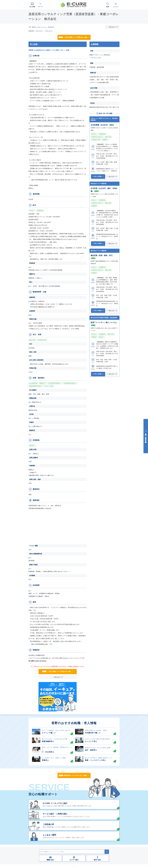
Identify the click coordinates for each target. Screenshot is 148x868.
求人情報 (32, 7)
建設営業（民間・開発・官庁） (102, 255)
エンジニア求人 (91, 741)
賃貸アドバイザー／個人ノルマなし (104, 322)
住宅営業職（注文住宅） (100, 125)
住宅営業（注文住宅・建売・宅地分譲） (104, 190)
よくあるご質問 (49, 835)
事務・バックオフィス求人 (95, 760)
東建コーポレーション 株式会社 (43, 27)
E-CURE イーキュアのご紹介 (55, 803)
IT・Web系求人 (48, 752)
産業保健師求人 (48, 741)
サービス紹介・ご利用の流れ (55, 814)
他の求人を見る (96, 58)
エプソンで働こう (49, 733)
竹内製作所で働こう (93, 733)
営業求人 (45, 760)
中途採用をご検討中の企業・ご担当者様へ (146, 437)
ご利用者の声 (48, 824)
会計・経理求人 (91, 750)
